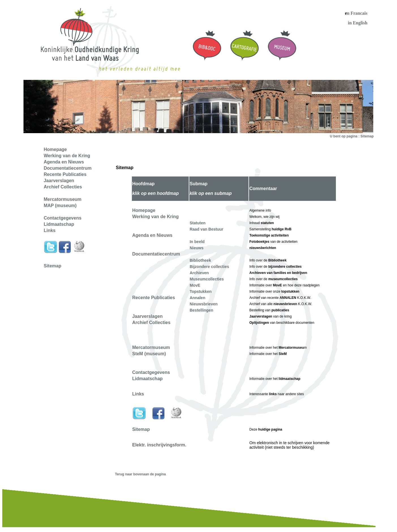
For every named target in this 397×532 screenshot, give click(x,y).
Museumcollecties (207, 279)
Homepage (144, 210)
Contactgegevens (151, 372)
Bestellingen (201, 310)
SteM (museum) (149, 354)
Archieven (199, 273)
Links (138, 394)
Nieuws (197, 248)
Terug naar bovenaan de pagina (140, 474)
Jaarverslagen (147, 316)
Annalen (197, 298)
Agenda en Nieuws (152, 235)
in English (358, 23)
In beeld (197, 242)
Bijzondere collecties (209, 267)
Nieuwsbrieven (204, 304)
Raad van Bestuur (206, 229)
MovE (195, 285)
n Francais (357, 13)
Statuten (198, 223)
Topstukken (201, 291)
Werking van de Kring (155, 217)
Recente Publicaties (154, 298)
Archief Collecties (151, 323)
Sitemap (52, 266)
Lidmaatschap (147, 379)
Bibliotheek (200, 260)
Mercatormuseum (151, 347)
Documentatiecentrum (156, 254)
